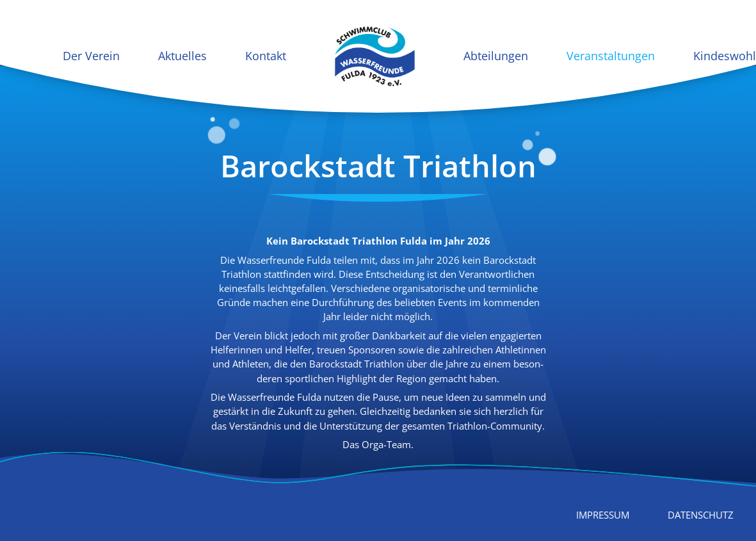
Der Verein (91, 56)
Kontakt (266, 56)
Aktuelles (182, 56)
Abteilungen (496, 56)
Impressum (603, 515)
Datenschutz (701, 515)
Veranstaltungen (611, 56)
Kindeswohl (725, 56)
